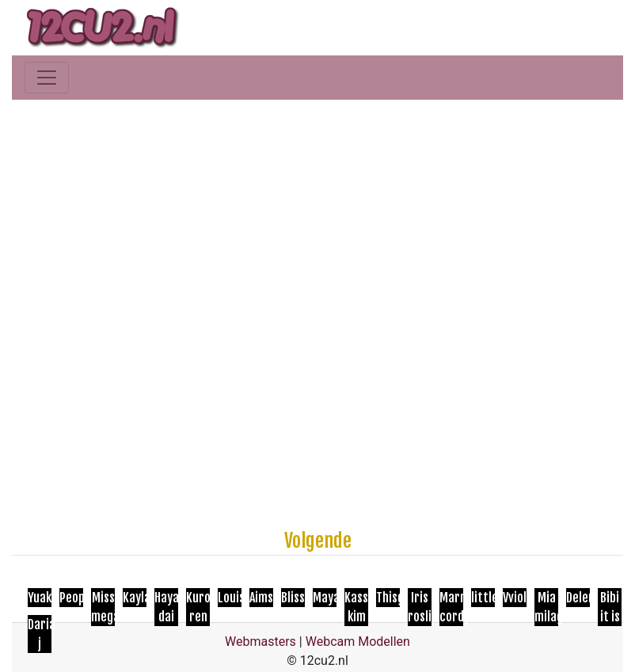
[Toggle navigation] (47, 78)
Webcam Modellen (358, 642)
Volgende (318, 541)
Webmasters (260, 642)
